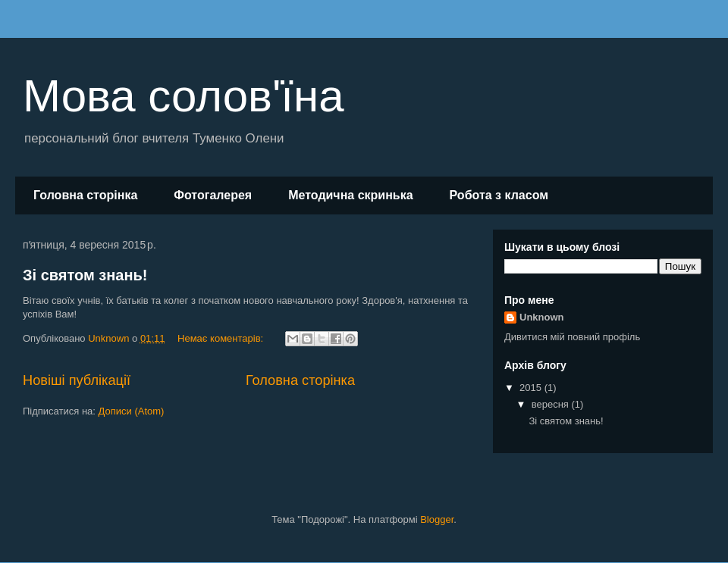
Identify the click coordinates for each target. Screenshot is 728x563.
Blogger (437, 519)
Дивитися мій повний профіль (572, 337)
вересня (552, 404)
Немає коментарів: (222, 338)
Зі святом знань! (85, 275)
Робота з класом (499, 195)
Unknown (542, 317)
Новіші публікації (77, 380)
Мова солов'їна (184, 96)
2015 (532, 388)
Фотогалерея (213, 195)
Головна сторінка (85, 195)
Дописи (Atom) (132, 411)
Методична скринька (350, 195)
